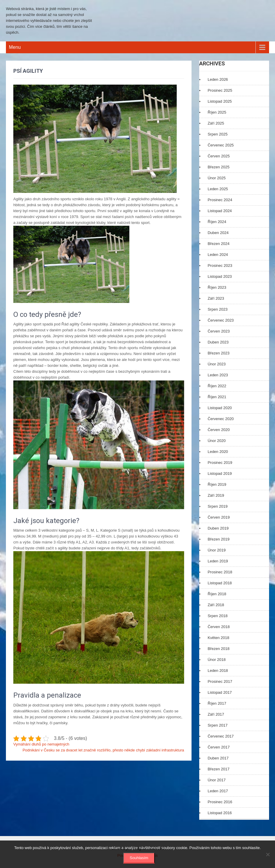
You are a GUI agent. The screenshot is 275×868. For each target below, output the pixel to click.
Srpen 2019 (217, 506)
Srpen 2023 (217, 309)
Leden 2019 (218, 561)
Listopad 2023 (220, 276)
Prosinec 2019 (220, 463)
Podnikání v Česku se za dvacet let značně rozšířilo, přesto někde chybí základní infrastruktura (103, 750)
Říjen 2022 (217, 386)
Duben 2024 (218, 233)
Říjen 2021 (217, 397)
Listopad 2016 (220, 813)
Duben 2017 (218, 758)
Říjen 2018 (217, 594)
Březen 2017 (218, 769)
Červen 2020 (218, 430)
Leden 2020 (218, 452)
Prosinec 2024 (220, 200)
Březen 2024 (218, 244)
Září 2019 (216, 495)
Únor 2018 (217, 660)
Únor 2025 (217, 178)
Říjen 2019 (217, 484)
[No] (268, 854)
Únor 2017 (217, 780)
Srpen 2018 (217, 616)
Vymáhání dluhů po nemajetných (41, 744)
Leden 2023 (218, 375)
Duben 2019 (218, 528)
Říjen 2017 (217, 703)
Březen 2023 (218, 353)
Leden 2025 (218, 189)
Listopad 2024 (220, 211)
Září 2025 (216, 123)
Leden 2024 (218, 255)
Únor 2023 (217, 364)
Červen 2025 (218, 156)
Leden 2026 (218, 79)
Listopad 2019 (220, 473)
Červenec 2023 (221, 320)
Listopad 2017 (220, 692)
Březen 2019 (218, 539)
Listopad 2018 (220, 583)
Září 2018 (216, 605)
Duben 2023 (218, 342)
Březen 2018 (218, 649)
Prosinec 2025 (220, 90)
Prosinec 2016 (220, 802)
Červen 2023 (218, 331)
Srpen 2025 (217, 134)
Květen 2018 (218, 638)
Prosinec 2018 (220, 572)
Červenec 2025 (221, 145)
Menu (15, 47)
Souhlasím (139, 858)
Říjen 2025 (217, 112)
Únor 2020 (217, 441)
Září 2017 (216, 714)
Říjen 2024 (217, 222)
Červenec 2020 (221, 419)
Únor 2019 (217, 550)
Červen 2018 (218, 627)
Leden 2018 (218, 671)
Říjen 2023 (217, 287)
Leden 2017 (218, 791)
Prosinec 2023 (220, 266)
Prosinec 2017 (220, 681)
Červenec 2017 (221, 736)
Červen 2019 (218, 517)
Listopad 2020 (220, 408)
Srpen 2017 (217, 725)
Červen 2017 (218, 747)
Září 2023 (216, 298)
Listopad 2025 (220, 101)
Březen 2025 (218, 167)
